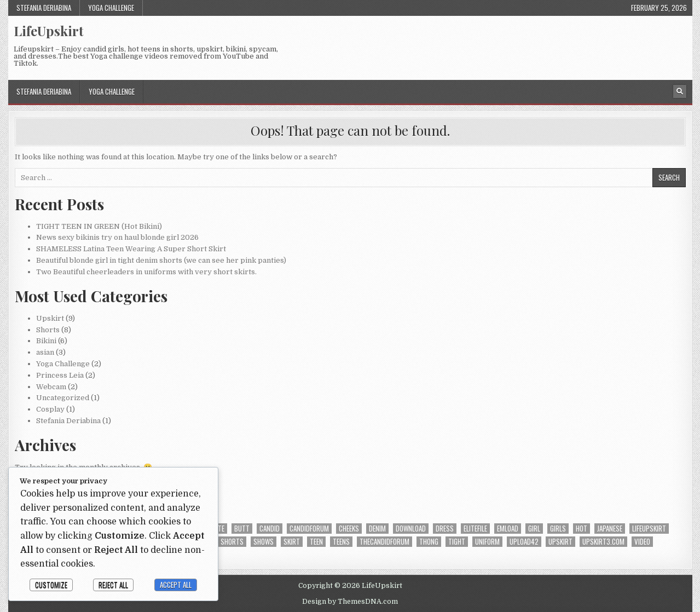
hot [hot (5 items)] (582, 529)
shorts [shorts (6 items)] (232, 542)
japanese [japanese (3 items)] (610, 529)
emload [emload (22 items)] (508, 529)
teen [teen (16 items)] (316, 542)
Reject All (113, 585)
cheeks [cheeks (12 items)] (349, 529)
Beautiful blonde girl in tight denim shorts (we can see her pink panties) (161, 260)
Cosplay (50, 409)
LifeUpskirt (49, 31)
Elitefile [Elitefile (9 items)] (475, 529)
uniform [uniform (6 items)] (487, 542)
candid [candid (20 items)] (270, 529)
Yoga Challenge (111, 8)
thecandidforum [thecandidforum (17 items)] (384, 542)
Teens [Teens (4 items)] (341, 542)
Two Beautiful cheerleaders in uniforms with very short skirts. (146, 272)
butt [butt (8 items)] (242, 529)
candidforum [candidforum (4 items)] (309, 529)
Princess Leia (60, 375)
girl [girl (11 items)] (534, 529)
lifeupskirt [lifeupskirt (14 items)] (649, 529)
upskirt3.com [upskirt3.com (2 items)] (603, 542)
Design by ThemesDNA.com (350, 602)
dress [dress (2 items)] (445, 529)
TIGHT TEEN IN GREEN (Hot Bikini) (99, 226)
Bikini (46, 341)
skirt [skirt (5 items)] (292, 542)
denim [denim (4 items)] (377, 529)
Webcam (51, 387)
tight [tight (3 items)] (457, 542)
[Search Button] (680, 91)
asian (45, 352)
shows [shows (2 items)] (264, 542)
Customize (51, 585)
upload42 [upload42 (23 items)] (524, 542)
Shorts (48, 330)
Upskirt (50, 318)
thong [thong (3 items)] (429, 542)
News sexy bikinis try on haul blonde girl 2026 (117, 237)
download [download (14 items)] (411, 529)
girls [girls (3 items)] (558, 529)
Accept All (176, 585)
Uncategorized (63, 398)
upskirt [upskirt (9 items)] (560, 542)
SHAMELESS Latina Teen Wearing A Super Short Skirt (131, 249)
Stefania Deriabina (44, 8)
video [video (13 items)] (642, 542)
